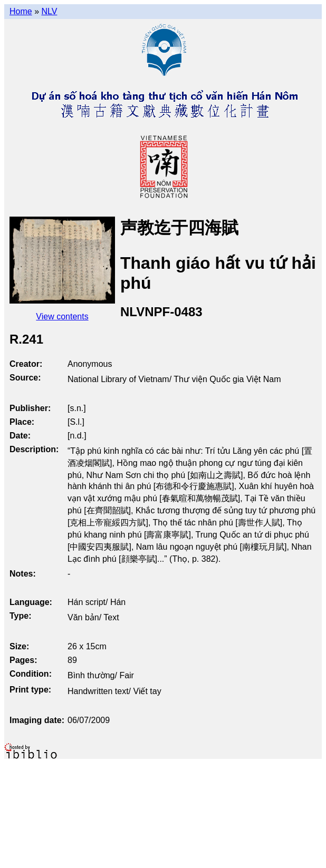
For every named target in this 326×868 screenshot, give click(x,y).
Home (21, 11)
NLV (49, 11)
